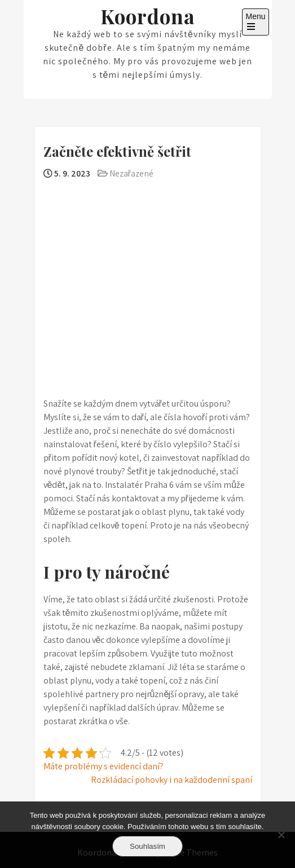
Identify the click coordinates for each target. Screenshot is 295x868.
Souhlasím (147, 846)
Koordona (148, 16)
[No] (281, 835)
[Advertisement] (148, 265)
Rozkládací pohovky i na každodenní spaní (171, 780)
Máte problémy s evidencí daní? (104, 766)
